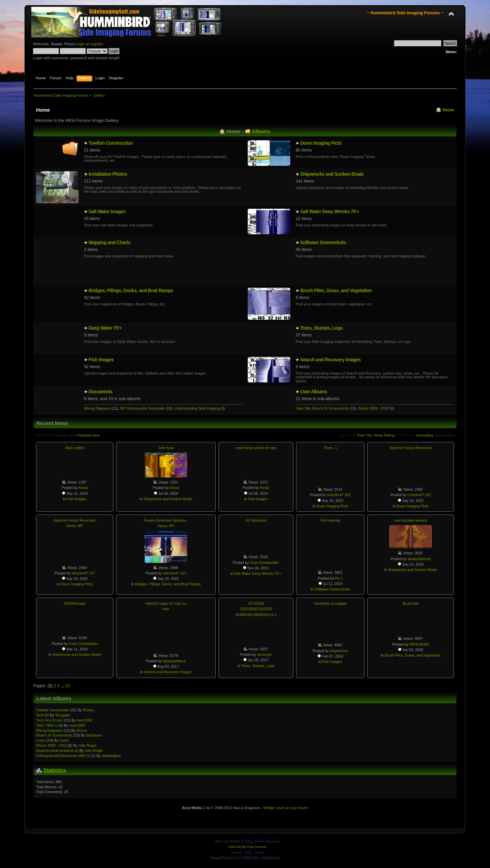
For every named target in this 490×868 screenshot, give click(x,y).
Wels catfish (75, 448)
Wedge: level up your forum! (285, 808)
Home (448, 110)
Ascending (425, 435)
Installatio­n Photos (108, 174)
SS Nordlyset (256, 520)
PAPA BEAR (419, 644)
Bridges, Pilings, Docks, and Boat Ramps (131, 291)
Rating (389, 435)
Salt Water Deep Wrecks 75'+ (330, 212)
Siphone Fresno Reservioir (411, 448)
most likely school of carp (256, 448)
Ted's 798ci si (47, 725)
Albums (261, 131)
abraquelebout (419, 559)
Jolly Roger (87, 745)
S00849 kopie (75, 603)
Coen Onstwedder (264, 563)
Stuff (40, 715)
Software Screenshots (323, 243)
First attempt (330, 520)
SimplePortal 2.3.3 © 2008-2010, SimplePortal (245, 858)
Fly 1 (339, 578)
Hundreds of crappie (330, 603)
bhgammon (339, 651)
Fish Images (101, 360)
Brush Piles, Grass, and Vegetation (336, 291)
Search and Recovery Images (330, 360)
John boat (166, 448)
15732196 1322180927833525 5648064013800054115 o (256, 609)
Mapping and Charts (109, 243)
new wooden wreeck (411, 520)
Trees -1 (330, 448)
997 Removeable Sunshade (142, 408)
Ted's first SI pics (50, 720)
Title (369, 435)
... (63, 686)
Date (361, 435)
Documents (100, 392)
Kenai (83, 488)
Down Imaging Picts (321, 143)
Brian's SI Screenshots (331, 408)
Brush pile (411, 603)
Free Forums (257, 847)
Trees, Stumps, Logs (321, 328)
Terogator (63, 715)
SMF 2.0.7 (223, 841)
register (96, 44)
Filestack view (88, 435)
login (81, 44)
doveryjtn (265, 654)
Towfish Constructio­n (111, 143)
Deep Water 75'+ (105, 328)
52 (68, 686)
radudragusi (111, 756)
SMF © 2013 (243, 841)
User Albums (314, 392)
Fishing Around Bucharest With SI (63, 756)
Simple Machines (267, 841)
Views (378, 435)
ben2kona (94, 735)
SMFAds (235, 847)
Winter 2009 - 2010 (373, 408)
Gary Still (303, 408)
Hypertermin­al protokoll (55, 751)
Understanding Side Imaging (197, 408)
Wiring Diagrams (97, 408)
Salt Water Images (107, 212)
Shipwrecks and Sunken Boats (332, 174)
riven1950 (85, 720)
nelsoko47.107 (339, 495)
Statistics (55, 770)
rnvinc (41, 740)
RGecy (88, 710)
